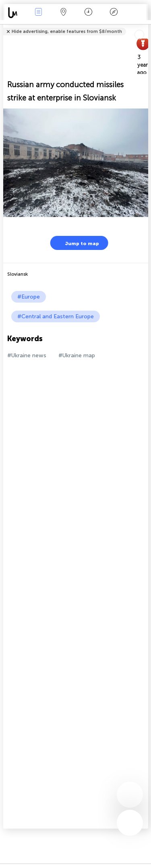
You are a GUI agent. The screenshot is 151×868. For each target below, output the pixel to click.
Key (114, 13)
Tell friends (145, 26)
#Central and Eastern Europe (56, 316)
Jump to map (77, 243)
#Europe (29, 297)
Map (64, 13)
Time (88, 13)
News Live (38, 13)
